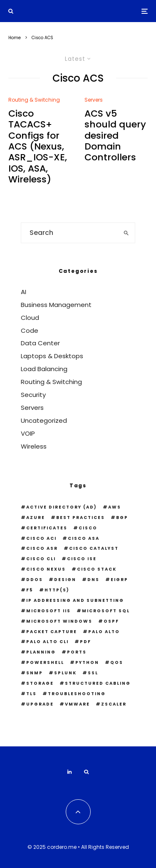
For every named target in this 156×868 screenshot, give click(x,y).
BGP (122, 518)
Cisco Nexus (46, 569)
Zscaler (114, 704)
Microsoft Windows (59, 621)
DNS (93, 580)
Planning (41, 652)
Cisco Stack (97, 569)
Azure (36, 518)
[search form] (69, 233)
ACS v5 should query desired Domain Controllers (115, 136)
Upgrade (40, 704)
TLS (31, 694)
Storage (40, 683)
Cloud (30, 318)
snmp (35, 673)
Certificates (47, 528)
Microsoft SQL (106, 611)
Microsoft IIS (48, 611)
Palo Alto (104, 632)
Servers (94, 100)
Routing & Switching (34, 100)
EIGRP (119, 580)
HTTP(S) (57, 590)
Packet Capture (52, 632)
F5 (30, 590)
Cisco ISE (82, 559)
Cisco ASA (84, 538)
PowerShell (45, 662)
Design (65, 580)
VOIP (28, 433)
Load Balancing (44, 369)
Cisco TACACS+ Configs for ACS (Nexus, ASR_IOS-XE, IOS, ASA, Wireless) (38, 147)
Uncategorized (44, 420)
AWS (115, 507)
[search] (126, 233)
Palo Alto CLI (47, 642)
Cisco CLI (41, 559)
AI (24, 292)
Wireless (34, 446)
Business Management (56, 305)
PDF (85, 642)
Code (30, 330)
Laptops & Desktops (52, 356)
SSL (93, 673)
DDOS (35, 580)
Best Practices (80, 518)
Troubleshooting (77, 694)
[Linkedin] (69, 772)
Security (33, 395)
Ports (77, 652)
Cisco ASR (42, 548)
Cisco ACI (41, 538)
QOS (117, 662)
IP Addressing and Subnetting (75, 600)
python (87, 662)
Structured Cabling (98, 683)
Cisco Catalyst (94, 548)
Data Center (40, 343)
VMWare (77, 704)
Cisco (88, 528)
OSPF (111, 621)
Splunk (65, 673)
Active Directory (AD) (62, 507)
